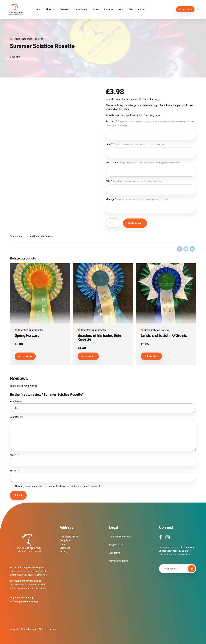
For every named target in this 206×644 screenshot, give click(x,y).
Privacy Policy (116, 545)
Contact (142, 9)
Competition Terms (119, 561)
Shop (121, 9)
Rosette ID (150, 123)
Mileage (137, 199)
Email (14, 471)
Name (136, 144)
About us (50, 9)
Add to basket (135, 223)
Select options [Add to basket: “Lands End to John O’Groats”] (151, 356)
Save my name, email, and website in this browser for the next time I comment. (58, 486)
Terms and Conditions (120, 537)
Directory (109, 9)
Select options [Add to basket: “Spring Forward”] (25, 356)
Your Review (17, 417)
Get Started (65, 9)
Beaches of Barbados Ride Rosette (99, 337)
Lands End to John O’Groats (164, 336)
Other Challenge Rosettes (28, 39)
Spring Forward (27, 336)
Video (96, 9)
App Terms (115, 553)
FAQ (131, 9)
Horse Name (142, 163)
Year (134, 181)
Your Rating (16, 402)
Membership (82, 9)
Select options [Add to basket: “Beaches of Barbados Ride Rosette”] (88, 356)
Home (37, 9)
